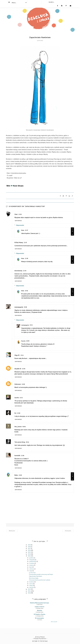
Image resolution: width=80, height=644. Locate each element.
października (33, 561)
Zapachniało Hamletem (36, 576)
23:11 (22, 355)
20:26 (27, 442)
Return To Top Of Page (40, 641)
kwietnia (32, 582)
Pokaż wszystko (54, 622)
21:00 (20, 475)
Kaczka (23, 341)
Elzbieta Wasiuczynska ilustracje (39, 603)
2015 (29, 552)
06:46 (24, 427)
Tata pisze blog (20, 442)
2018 (29, 547)
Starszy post (68, 531)
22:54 (25, 271)
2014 (29, 554)
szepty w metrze (39, 607)
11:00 (23, 384)
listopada (32, 560)
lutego (31, 585)
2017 (29, 548)
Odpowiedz (18, 221)
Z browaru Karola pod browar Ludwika (40, 580)
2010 (29, 593)
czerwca (32, 569)
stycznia (32, 587)
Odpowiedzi (20, 225)
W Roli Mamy (19, 242)
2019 (29, 545)
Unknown (18, 384)
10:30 (28, 341)
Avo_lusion (18, 427)
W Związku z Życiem (40, 614)
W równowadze (39, 618)
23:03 (19, 413)
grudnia (31, 558)
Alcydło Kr (18, 369)
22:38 (20, 214)
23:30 (24, 369)
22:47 (25, 243)
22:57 (26, 230)
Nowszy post (12, 531)
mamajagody (19, 307)
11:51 (21, 398)
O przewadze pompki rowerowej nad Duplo (41, 574)
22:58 (26, 258)
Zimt (16, 214)
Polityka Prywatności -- (41, 639)
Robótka (40, 610)
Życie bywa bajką (34, 578)
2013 (29, 556)
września (32, 563)
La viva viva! (32, 573)
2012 (29, 589)
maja (31, 571)
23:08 (25, 307)
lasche (17, 398)
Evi (15, 413)
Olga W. (17, 355)
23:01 (26, 291)
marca (31, 584)
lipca (31, 567)
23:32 (31, 325)
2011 (29, 591)
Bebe (23, 230)
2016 (29, 550)
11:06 (23, 456)
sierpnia (32, 565)
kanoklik (17, 455)
